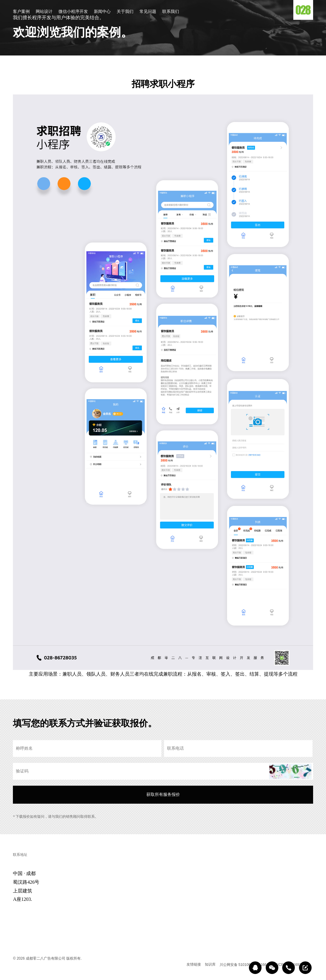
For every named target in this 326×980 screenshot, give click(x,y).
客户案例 (21, 12)
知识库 (210, 964)
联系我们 (171, 12)
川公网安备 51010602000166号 (245, 965)
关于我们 (125, 12)
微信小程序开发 (73, 12)
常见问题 (148, 12)
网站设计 (44, 12)
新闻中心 (102, 12)
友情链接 (194, 964)
